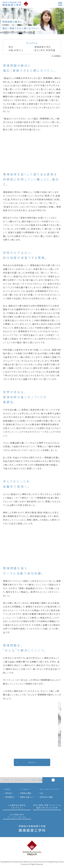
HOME (6, 780)
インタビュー (21, 780)
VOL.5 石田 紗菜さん (42, 780)
